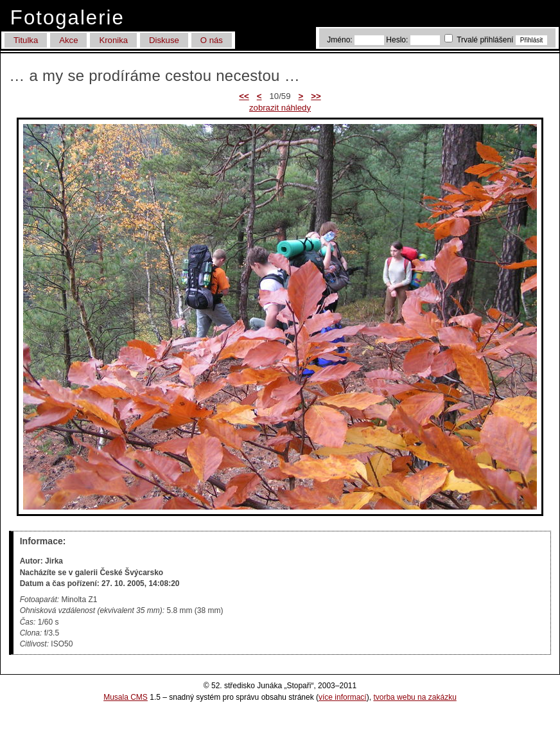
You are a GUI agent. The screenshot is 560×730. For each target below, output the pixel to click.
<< (244, 96)
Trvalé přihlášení (480, 40)
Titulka (26, 40)
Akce (68, 40)
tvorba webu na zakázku (415, 697)
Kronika (113, 40)
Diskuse (164, 40)
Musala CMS (126, 697)
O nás (212, 40)
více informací (343, 697)
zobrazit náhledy (280, 108)
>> (316, 96)
